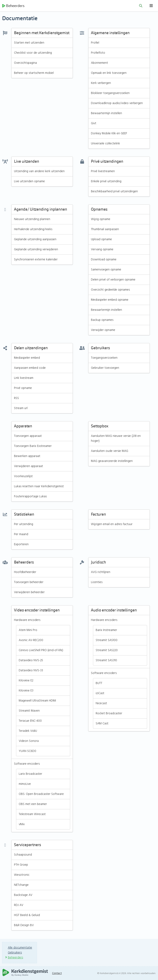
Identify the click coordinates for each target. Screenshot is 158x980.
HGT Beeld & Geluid (27, 916)
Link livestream (24, 379)
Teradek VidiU (28, 732)
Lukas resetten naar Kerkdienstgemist (39, 487)
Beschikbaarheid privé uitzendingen (115, 192)
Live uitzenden (27, 162)
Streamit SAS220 (107, 651)
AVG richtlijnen (101, 573)
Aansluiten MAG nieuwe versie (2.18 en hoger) (116, 439)
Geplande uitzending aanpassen (36, 240)
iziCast (100, 694)
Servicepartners (27, 846)
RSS (16, 399)
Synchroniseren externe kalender (36, 260)
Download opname (104, 260)
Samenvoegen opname (106, 270)
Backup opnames (102, 321)
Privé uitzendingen (107, 162)
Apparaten (23, 427)
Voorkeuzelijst (23, 477)
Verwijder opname (103, 331)
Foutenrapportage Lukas (31, 497)
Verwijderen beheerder (29, 593)
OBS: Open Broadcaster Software (41, 795)
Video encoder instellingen (37, 611)
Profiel (95, 43)
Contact (58, 973)
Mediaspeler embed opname (110, 300)
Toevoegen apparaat (28, 437)
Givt (94, 124)
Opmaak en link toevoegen (109, 74)
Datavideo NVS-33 (31, 671)
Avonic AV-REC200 (31, 641)
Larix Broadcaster (31, 775)
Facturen (98, 515)
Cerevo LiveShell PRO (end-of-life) (41, 651)
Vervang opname (102, 250)
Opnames (99, 210)
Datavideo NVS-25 (31, 661)
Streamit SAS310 (106, 661)
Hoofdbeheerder (25, 573)
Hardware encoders (27, 621)
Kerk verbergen (101, 84)
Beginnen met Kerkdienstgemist (42, 34)
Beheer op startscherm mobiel (34, 74)
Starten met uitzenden (29, 43)
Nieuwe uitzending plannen (32, 220)
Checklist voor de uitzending (33, 53)
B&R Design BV (24, 926)
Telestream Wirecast (32, 815)
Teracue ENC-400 (30, 721)
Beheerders (13, 6)
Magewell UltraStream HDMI (38, 701)
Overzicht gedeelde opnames (111, 290)
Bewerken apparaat (27, 457)
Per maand (21, 535)
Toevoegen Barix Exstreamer (33, 447)
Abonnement (100, 64)
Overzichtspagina (26, 64)
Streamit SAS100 (107, 641)
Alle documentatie (20, 948)
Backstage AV (23, 896)
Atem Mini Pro (28, 631)
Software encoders (27, 764)
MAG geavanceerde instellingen (112, 462)
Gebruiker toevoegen (105, 369)
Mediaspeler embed (27, 358)
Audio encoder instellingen (114, 611)
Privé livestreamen (103, 172)
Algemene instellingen (110, 34)
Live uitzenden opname (30, 182)
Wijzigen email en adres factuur (112, 525)
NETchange (21, 886)
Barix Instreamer (106, 631)
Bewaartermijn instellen (107, 114)
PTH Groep (21, 865)
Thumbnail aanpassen (105, 230)
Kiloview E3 (26, 691)
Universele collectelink (106, 144)
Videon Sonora (29, 742)
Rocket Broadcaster (109, 714)
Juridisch (98, 563)
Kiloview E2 (26, 681)
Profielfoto (98, 53)
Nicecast (101, 704)
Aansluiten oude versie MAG (110, 452)
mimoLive (25, 785)
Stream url (21, 409)
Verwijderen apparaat (29, 467)
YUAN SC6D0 (28, 752)
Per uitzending (24, 525)
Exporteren (21, 545)
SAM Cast (102, 724)
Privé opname (23, 389)
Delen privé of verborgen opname (113, 280)
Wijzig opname (101, 220)
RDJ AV (19, 906)
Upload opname (102, 240)
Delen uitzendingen (31, 349)
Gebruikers (100, 349)
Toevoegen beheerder (29, 583)
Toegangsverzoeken (104, 358)
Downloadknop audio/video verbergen (117, 104)
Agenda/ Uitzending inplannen (41, 210)
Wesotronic (22, 876)
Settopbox (100, 427)
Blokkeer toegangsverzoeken (110, 94)
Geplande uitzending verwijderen (36, 250)
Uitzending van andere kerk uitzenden (39, 172)
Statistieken (24, 515)
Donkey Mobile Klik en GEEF (109, 134)
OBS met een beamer (33, 805)
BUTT (99, 684)
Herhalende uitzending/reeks (33, 230)
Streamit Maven (29, 711)
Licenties (97, 583)
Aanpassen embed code (30, 369)
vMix (22, 825)
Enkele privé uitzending (106, 182)
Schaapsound (23, 855)
